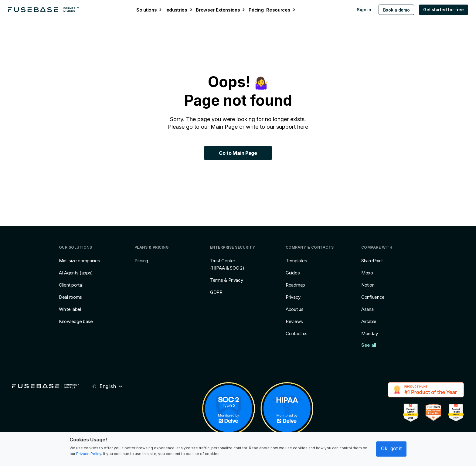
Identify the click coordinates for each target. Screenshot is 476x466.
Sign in (361, 10)
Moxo (367, 273)
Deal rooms (70, 297)
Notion (368, 285)
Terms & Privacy (227, 280)
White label (70, 309)
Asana (367, 309)
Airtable (369, 321)
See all (369, 345)
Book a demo (393, 10)
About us (295, 309)
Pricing (141, 261)
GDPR (216, 292)
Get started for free (440, 10)
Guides (293, 273)
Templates (296, 261)
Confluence (373, 297)
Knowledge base (76, 321)
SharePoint (372, 261)
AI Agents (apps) (76, 273)
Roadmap (295, 285)
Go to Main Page (238, 153)
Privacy (293, 297)
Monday (369, 333)
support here (292, 127)
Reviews (294, 321)
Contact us (297, 333)
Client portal (71, 285)
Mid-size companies (80, 261)
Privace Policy (89, 454)
